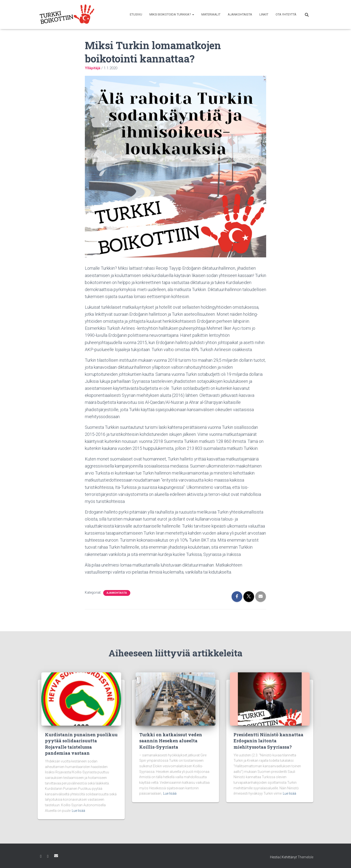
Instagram (48, 856)
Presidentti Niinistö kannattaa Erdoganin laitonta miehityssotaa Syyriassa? (268, 741)
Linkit (264, 14)
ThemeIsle (305, 857)
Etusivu (136, 14)
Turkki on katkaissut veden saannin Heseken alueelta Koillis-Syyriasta (171, 741)
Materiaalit (211, 14)
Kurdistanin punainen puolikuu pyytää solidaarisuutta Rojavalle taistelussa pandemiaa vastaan (81, 744)
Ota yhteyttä (286, 14)
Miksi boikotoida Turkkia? (172, 14)
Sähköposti (56, 856)
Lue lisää (78, 811)
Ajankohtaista (240, 14)
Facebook (41, 856)
